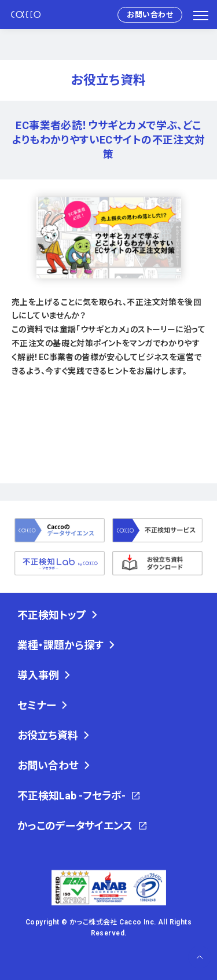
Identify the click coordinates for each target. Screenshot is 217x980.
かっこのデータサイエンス (75, 826)
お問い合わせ (150, 15)
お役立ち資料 (48, 735)
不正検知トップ (52, 615)
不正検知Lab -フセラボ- (71, 796)
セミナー (37, 705)
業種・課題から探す (60, 645)
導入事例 (38, 675)
